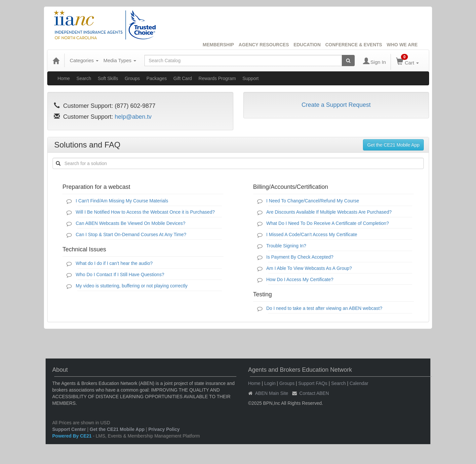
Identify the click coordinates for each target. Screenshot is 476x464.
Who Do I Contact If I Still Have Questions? (120, 274)
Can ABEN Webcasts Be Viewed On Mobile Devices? (131, 223)
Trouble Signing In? (286, 246)
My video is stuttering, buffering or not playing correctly (132, 286)
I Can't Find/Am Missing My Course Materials (122, 201)
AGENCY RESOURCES (264, 45)
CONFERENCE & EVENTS (354, 45)
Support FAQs (313, 383)
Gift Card (183, 78)
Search (84, 78)
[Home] (56, 61)
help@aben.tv (133, 117)
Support (250, 78)
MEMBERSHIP (218, 45)
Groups (132, 78)
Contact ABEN (314, 393)
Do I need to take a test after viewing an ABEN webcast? (324, 308)
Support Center (69, 429)
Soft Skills (108, 78)
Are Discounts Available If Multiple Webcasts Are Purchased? (329, 212)
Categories (84, 60)
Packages (157, 78)
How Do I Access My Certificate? (300, 279)
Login (270, 383)
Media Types (120, 60)
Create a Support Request (336, 105)
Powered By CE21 (73, 436)
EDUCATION (307, 45)
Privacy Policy (164, 429)
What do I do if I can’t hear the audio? (114, 263)
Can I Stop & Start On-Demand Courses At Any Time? (131, 234)
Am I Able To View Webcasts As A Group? (309, 268)
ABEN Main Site (272, 393)
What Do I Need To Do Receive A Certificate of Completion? (328, 223)
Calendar (359, 383)
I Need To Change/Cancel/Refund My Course (313, 201)
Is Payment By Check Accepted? (300, 257)
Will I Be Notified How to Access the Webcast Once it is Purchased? (145, 212)
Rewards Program (217, 78)
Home (64, 78)
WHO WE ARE (402, 45)
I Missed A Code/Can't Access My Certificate (312, 234)
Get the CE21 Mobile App (393, 145)
